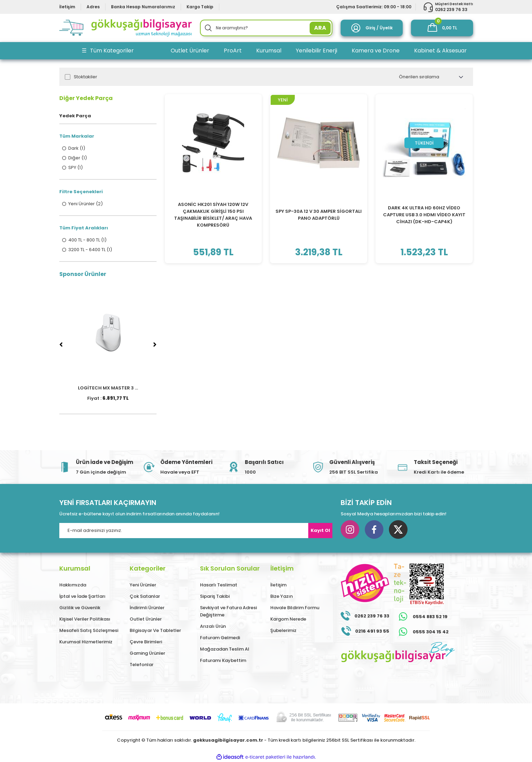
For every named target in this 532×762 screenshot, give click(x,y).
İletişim (278, 585)
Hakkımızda (73, 585)
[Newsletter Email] (196, 531)
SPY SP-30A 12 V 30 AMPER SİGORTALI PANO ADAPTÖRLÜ (319, 215)
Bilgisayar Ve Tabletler (155, 630)
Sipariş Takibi (215, 596)
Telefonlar (142, 665)
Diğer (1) (78, 158)
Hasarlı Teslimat (219, 585)
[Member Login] (372, 28)
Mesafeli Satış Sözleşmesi (89, 630)
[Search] (266, 28)
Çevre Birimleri (146, 642)
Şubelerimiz (283, 630)
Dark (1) (77, 148)
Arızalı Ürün (213, 626)
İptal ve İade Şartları (82, 596)
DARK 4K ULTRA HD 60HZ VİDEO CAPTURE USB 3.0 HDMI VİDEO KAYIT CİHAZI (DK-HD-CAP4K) (424, 215)
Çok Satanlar (145, 596)
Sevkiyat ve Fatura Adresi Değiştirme (228, 611)
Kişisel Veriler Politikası (85, 619)
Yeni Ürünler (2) (86, 204)
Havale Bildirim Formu (295, 608)
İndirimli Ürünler (147, 608)
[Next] (155, 345)
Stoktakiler (86, 77)
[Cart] (442, 28)
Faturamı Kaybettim (223, 660)
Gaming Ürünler (147, 653)
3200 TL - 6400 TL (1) (90, 250)
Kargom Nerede (288, 619)
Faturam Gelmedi (220, 638)
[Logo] (126, 28)
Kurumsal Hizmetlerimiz (86, 642)
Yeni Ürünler (143, 585)
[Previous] (61, 345)
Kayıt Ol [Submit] (320, 530)
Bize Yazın (282, 596)
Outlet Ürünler (146, 619)
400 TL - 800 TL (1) (87, 240)
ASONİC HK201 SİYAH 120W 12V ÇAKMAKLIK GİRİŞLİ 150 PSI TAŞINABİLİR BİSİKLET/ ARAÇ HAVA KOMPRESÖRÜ (213, 215)
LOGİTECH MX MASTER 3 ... (108, 388)
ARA (320, 28)
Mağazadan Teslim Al (225, 649)
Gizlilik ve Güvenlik (80, 608)
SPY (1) (76, 168)
